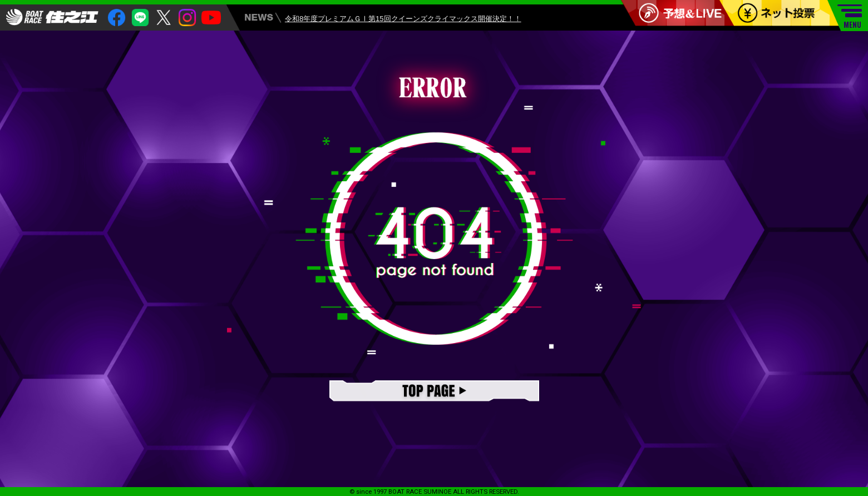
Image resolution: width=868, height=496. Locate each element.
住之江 (52, 17)
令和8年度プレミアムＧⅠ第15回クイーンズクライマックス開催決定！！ (403, 20)
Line (140, 18)
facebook (117, 18)
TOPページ (434, 391)
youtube (211, 18)
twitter (164, 18)
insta (187, 18)
